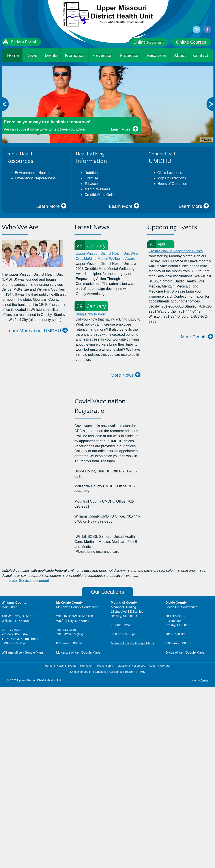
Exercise (91, 178)
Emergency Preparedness (35, 178)
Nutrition (91, 173)
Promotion (87, 666)
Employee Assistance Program (115, 672)
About (153, 666)
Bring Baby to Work (91, 314)
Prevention (104, 666)
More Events (197, 336)
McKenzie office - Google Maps (78, 652)
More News (126, 375)
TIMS (141, 672)
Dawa (204, 680)
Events (72, 666)
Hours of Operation (172, 184)
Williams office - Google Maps (23, 652)
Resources (138, 666)
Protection (121, 666)
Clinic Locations (170, 173)
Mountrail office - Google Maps (133, 643)
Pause (206, 139)
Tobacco (91, 184)
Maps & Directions (172, 178)
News (60, 666)
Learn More (51, 206)
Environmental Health (32, 173)
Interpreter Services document (25, 581)
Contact (165, 666)
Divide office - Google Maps (185, 652)
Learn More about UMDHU (37, 330)
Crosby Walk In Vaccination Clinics (176, 251)
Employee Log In (81, 672)
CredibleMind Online (101, 195)
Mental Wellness (98, 189)
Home (49, 666)
